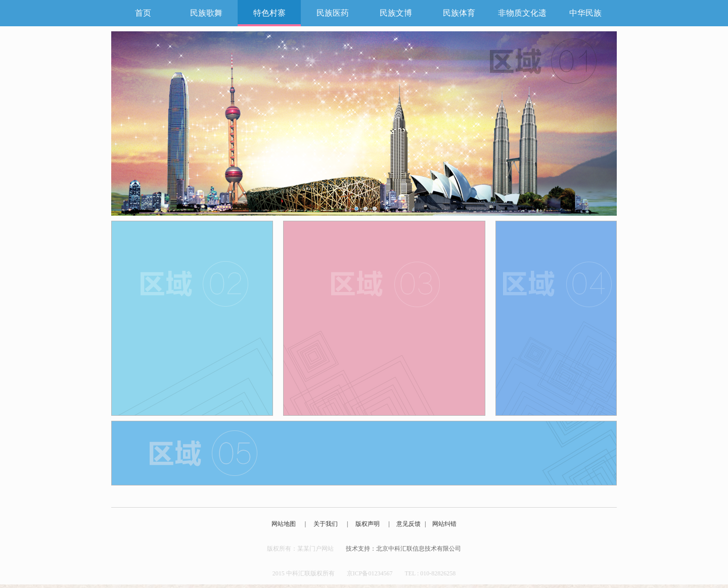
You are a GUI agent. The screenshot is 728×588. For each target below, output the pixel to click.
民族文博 (396, 13)
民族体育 (459, 13)
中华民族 (585, 13)
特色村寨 (269, 13)
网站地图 (284, 524)
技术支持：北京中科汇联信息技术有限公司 (403, 549)
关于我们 (326, 524)
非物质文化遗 (522, 13)
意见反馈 (408, 524)
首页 (143, 13)
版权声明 (368, 524)
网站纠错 (444, 524)
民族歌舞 (206, 13)
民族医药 (333, 13)
